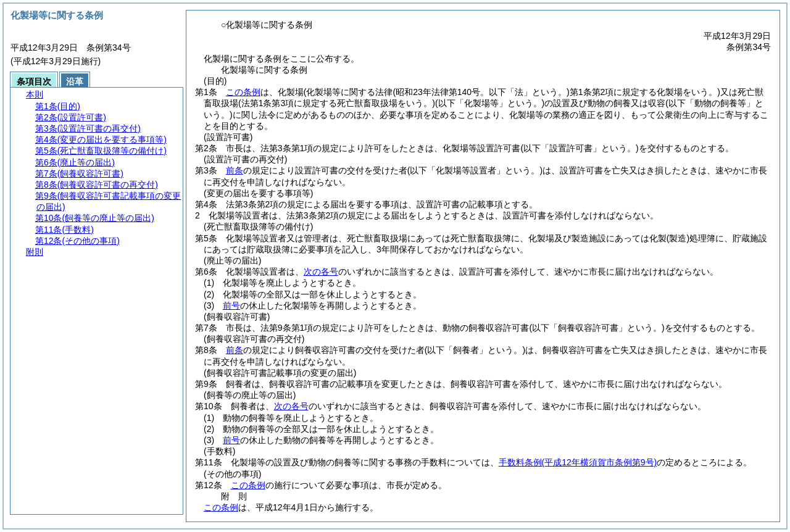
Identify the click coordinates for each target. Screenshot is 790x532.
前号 (231, 305)
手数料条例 (578, 462)
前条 (235, 170)
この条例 (243, 92)
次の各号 (321, 272)
